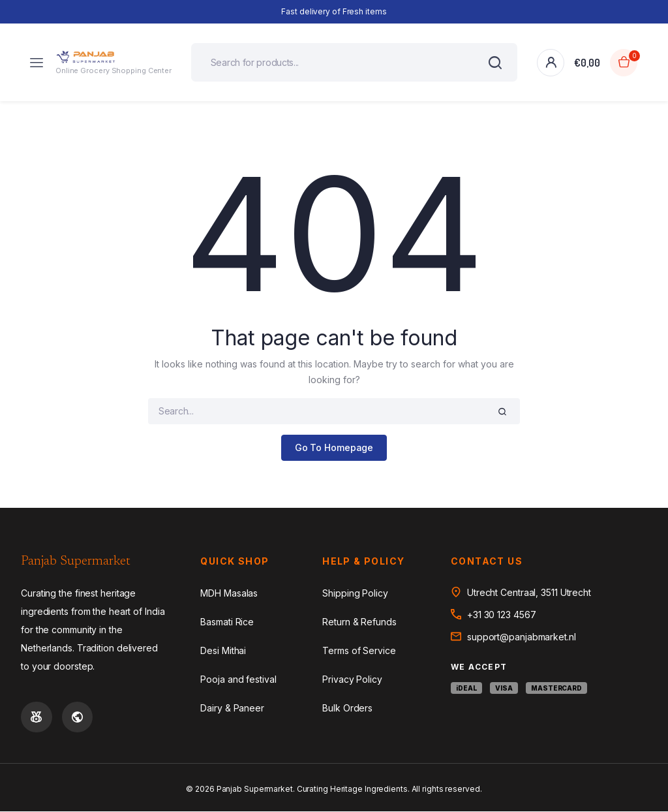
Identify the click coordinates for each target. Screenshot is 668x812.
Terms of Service (359, 650)
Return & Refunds (359, 622)
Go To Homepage (334, 448)
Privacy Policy (352, 679)
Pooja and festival (238, 679)
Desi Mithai (223, 650)
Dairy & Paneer (232, 708)
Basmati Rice (227, 622)
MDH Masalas (229, 593)
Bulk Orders (347, 708)
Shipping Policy (355, 593)
